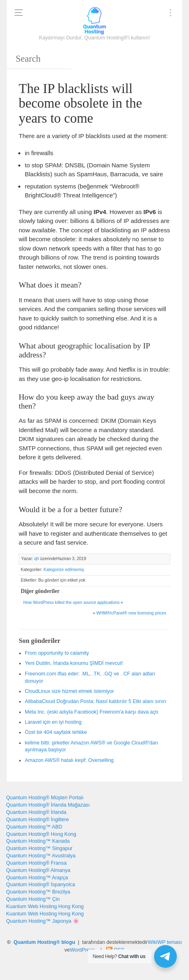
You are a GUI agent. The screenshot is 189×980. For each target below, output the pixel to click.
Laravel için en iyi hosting (53, 722)
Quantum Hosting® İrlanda (36, 812)
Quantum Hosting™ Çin (33, 899)
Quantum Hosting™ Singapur (39, 848)
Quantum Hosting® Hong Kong (41, 834)
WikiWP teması (165, 942)
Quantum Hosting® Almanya (38, 870)
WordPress (83, 950)
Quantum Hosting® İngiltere (37, 820)
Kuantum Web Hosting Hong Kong (45, 906)
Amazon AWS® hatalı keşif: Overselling (69, 760)
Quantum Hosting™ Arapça (37, 878)
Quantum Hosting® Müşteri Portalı (45, 798)
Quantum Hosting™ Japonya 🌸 (43, 921)
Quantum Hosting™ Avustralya (41, 856)
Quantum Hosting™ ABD (34, 827)
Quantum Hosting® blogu (44, 942)
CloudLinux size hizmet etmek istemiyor (70, 691)
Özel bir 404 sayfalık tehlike (56, 732)
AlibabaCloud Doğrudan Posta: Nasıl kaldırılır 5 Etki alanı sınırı (96, 701)
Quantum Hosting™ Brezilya (38, 892)
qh (37, 559)
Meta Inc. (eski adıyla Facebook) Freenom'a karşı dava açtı (91, 712)
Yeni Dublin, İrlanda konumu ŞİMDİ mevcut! (74, 663)
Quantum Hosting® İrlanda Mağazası (48, 805)
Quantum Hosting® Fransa (36, 863)
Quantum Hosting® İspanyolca (41, 885)
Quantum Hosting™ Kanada (38, 841)
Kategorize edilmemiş (64, 570)
